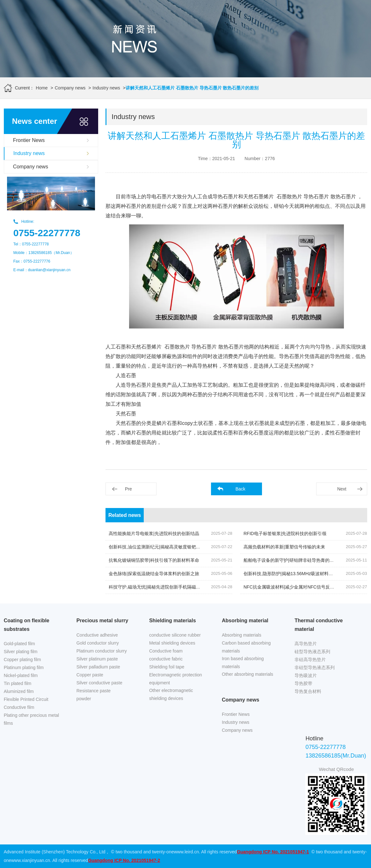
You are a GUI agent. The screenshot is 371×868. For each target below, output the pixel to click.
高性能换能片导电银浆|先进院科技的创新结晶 (154, 533)
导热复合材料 (308, 691)
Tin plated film (18, 683)
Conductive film (19, 707)
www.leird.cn (186, 852)
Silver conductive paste (99, 683)
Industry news (106, 88)
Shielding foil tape (167, 667)
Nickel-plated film (21, 675)
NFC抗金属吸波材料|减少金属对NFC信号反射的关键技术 (300, 587)
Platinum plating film (24, 667)
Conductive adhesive (97, 635)
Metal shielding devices (172, 643)
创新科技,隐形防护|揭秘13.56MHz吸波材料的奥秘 (293, 574)
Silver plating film (21, 652)
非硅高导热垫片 (310, 660)
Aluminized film (19, 691)
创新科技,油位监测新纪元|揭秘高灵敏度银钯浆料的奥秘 (164, 547)
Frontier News (29, 140)
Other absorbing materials (247, 674)
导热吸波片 (306, 675)
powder (84, 699)
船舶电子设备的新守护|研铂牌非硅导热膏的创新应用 (295, 560)
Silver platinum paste (97, 659)
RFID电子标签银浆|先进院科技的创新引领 (285, 533)
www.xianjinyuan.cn (31, 860)
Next (342, 489)
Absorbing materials (242, 635)
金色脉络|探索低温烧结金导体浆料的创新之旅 (154, 574)
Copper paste (90, 675)
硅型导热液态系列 (312, 652)
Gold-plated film (19, 644)
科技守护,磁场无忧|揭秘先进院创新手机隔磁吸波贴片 (161, 587)
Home (42, 88)
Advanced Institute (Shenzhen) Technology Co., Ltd (55, 852)
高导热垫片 (306, 644)
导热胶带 (303, 683)
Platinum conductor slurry (102, 651)
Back (240, 489)
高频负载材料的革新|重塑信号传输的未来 (284, 547)
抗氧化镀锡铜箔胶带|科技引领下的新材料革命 (154, 560)
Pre (128, 489)
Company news (70, 88)
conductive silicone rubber (175, 635)
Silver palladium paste (98, 667)
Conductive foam (166, 651)
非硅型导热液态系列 (315, 667)
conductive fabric (166, 659)
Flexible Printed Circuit (26, 699)
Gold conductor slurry (98, 643)
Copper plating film (22, 660)
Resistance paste (94, 691)
